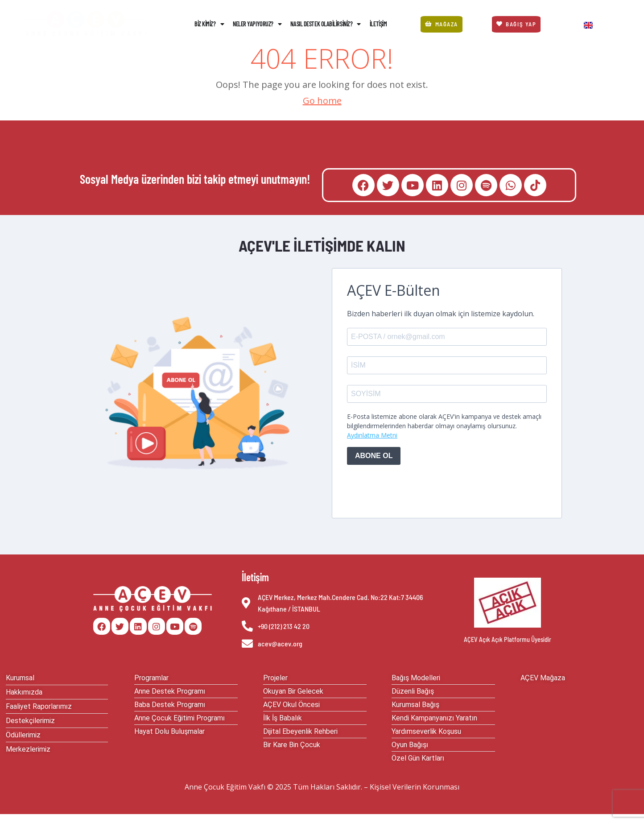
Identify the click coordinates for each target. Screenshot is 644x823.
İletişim (378, 24)
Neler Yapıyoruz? (257, 24)
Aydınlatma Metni (372, 435)
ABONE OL (374, 456)
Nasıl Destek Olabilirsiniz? (325, 24)
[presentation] (415, 489)
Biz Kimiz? (209, 24)
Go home (322, 101)
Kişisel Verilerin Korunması (415, 787)
